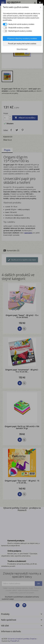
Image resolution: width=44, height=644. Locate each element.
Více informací (22, 49)
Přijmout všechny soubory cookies (22, 38)
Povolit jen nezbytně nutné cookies (22, 44)
